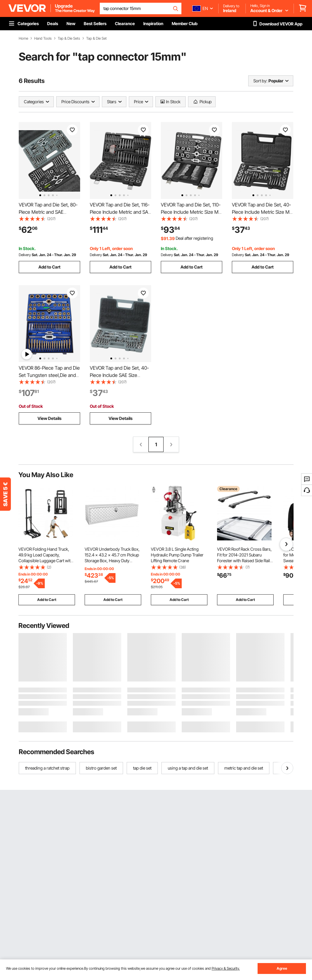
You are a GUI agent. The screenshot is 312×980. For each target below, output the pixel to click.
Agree (282, 968)
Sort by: (260, 81)
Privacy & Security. (226, 968)
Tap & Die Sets (69, 38)
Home (23, 38)
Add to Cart (49, 267)
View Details (49, 418)
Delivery (25, 255)
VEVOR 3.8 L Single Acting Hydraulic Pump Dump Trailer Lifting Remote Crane (177, 555)
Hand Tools (43, 38)
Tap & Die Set (96, 38)
